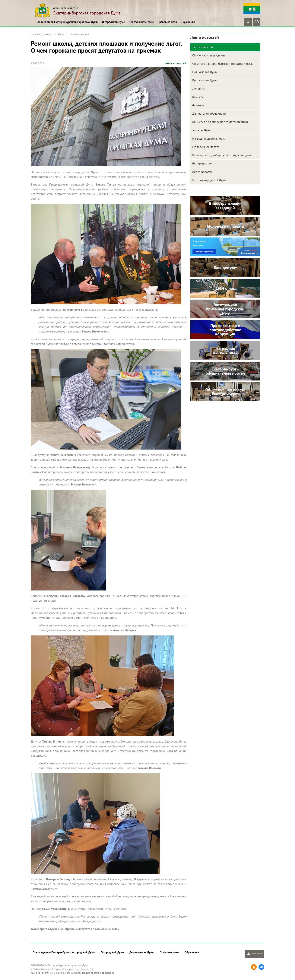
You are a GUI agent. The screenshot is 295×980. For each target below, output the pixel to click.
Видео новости (202, 172)
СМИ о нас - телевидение (209, 55)
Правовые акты (167, 22)
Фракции (198, 105)
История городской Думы (209, 180)
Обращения (188, 22)
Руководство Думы (205, 80)
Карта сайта (255, 954)
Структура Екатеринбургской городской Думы (223, 64)
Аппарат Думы (202, 130)
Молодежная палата (206, 147)
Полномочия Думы (205, 72)
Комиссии (199, 97)
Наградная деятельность (208, 138)
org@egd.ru (74, 973)
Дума (61, 34)
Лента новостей (80, 34)
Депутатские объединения (210, 113)
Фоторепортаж (202, 163)
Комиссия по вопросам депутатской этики (220, 122)
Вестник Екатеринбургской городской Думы (222, 155)
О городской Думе (113, 22)
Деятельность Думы (141, 22)
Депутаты (198, 89)
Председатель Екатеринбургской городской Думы (67, 22)
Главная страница (41, 34)
